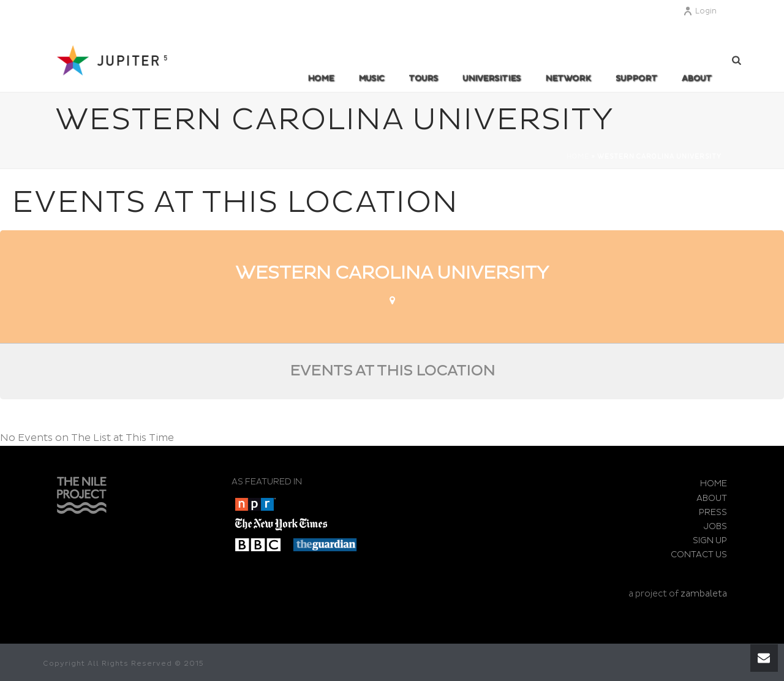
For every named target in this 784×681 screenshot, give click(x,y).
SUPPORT (636, 78)
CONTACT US (699, 555)
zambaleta (704, 594)
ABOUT (697, 78)
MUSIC (371, 78)
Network (568, 78)
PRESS (713, 512)
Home (321, 78)
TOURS (423, 78)
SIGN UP (710, 540)
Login (700, 11)
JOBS (715, 526)
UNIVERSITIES (492, 78)
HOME (714, 483)
